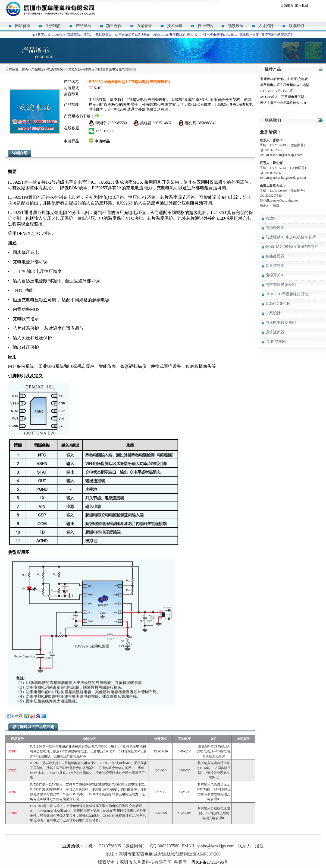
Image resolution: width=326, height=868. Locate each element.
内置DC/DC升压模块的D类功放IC (177, 35)
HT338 (181, 838)
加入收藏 (302, 5)
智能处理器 (275, 256)
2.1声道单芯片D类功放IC (132, 35)
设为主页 (287, 5)
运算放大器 (275, 332)
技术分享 (175, 26)
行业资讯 (205, 26)
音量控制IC (275, 266)
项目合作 (114, 26)
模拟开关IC (275, 275)
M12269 (145, 838)
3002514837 (162, 123)
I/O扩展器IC (276, 342)
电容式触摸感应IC (281, 285)
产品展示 (83, 26)
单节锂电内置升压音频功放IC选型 (285, 85)
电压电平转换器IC (281, 323)
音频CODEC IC (278, 304)
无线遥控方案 (249, 35)
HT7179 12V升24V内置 (277, 91)
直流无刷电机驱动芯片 (278, 35)
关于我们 (53, 26)
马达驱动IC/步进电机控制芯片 (291, 237)
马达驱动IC (104, 35)
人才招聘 (266, 26)
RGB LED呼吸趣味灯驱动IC (289, 294)
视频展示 (236, 26)
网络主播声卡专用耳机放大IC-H (283, 103)
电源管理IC (55, 69)
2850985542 (207, 123)
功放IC (271, 218)
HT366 (156, 838)
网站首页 (23, 26)
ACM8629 (168, 838)
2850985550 (117, 123)
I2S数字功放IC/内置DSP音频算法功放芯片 (63, 35)
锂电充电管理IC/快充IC (220, 35)
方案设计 (144, 26)
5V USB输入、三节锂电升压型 (282, 97)
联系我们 (296, 26)
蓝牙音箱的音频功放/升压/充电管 (284, 79)
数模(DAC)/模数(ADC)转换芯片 (292, 247)
